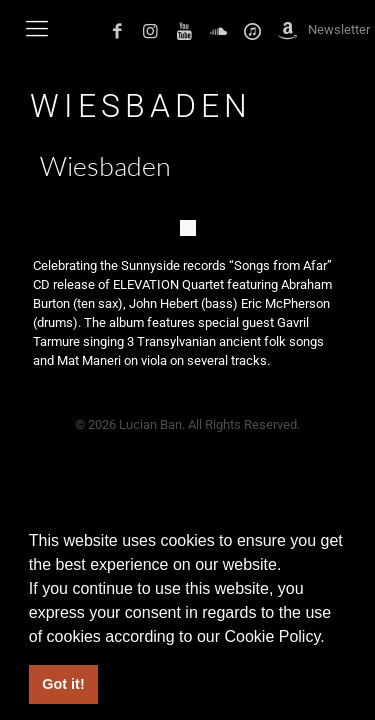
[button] (332, 638)
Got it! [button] (63, 684)
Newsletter (339, 29)
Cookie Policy (272, 636)
